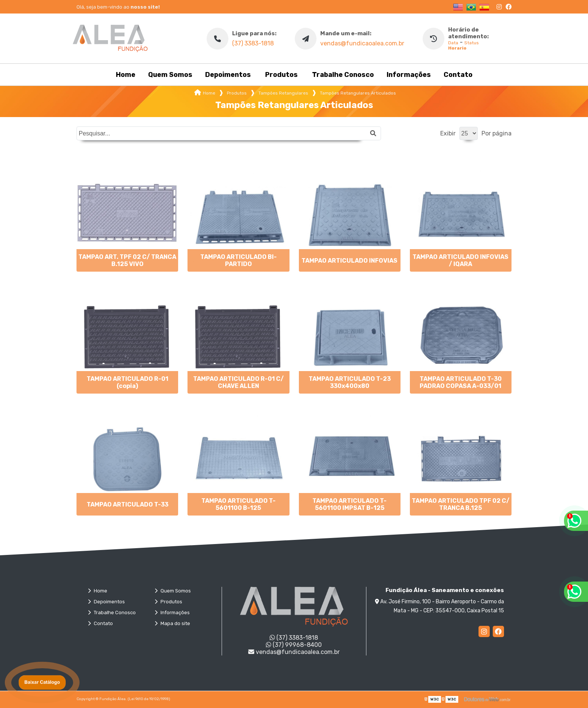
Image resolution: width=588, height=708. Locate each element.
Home (126, 75)
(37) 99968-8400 (294, 645)
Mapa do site (172, 623)
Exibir (448, 133)
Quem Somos (170, 75)
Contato (458, 75)
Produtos (281, 75)
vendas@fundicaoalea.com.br (362, 43)
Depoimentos (228, 75)
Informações (409, 75)
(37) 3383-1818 (253, 43)
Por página (496, 133)
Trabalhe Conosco (343, 75)
